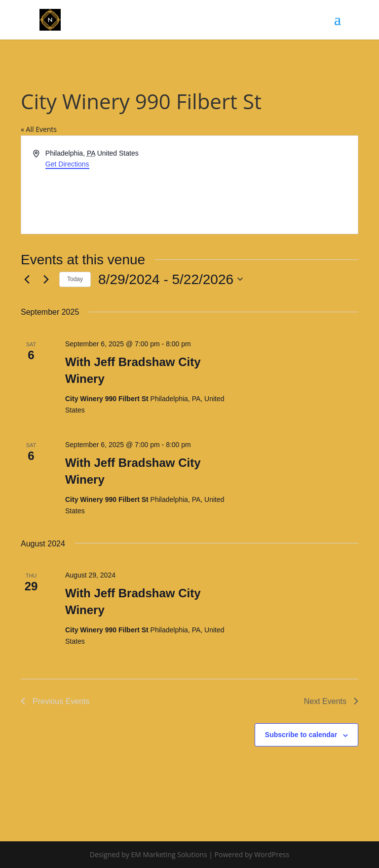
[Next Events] (46, 279)
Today (75, 279)
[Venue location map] (273, 185)
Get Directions (67, 164)
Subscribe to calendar (301, 735)
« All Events (39, 129)
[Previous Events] (27, 279)
